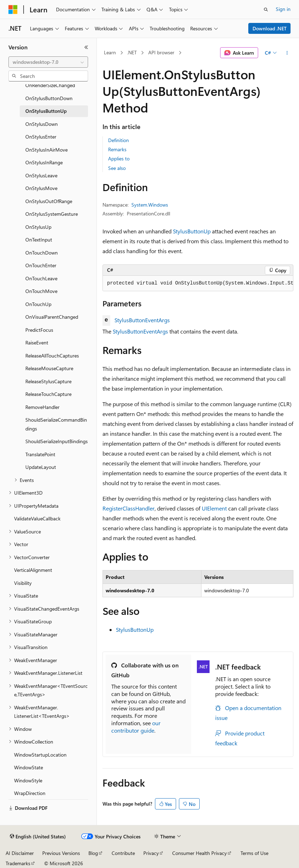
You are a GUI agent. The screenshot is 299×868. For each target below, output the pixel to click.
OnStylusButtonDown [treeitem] (49, 98)
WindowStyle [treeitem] (28, 780)
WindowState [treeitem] (29, 767)
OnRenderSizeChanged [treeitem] (50, 85)
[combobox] (48, 62)
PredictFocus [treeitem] (39, 330)
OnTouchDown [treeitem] (42, 253)
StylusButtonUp (192, 231)
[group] (198, 283)
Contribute (123, 853)
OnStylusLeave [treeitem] (41, 175)
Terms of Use (254, 853)
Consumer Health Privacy (200, 853)
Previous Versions (61, 853)
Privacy (151, 853)
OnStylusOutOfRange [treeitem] (49, 201)
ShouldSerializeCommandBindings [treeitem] (56, 424)
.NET (132, 52)
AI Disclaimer (20, 853)
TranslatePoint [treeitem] (40, 454)
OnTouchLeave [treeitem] (41, 278)
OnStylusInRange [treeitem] (44, 162)
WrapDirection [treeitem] (30, 793)
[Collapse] (86, 47)
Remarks (117, 149)
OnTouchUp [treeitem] (38, 304)
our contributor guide (136, 727)
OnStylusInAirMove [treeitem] (46, 150)
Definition (119, 140)
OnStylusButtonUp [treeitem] (46, 111)
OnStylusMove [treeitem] (41, 188)
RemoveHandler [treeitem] (42, 407)
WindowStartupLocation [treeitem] (40, 755)
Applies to (119, 158)
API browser (161, 52)
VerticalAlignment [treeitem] (33, 570)
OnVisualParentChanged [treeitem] (52, 317)
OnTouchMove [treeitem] (41, 291)
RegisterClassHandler (129, 508)
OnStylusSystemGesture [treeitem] (52, 214)
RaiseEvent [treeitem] (37, 343)
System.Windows (150, 205)
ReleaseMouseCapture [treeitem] (49, 368)
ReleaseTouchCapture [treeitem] (48, 394)
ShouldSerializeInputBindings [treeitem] (57, 441)
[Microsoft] (13, 10)
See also (117, 168)
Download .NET (270, 28)
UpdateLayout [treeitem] (41, 467)
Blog (93, 853)
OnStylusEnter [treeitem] (41, 137)
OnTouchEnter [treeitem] (41, 265)
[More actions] (287, 53)
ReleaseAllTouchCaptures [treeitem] (52, 356)
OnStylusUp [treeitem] (38, 227)
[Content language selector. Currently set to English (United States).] (38, 837)
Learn (110, 52)
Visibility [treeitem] (23, 583)
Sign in (283, 9)
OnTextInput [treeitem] (39, 240)
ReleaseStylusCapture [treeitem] (48, 381)
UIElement (214, 508)
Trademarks (18, 863)
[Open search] (266, 10)
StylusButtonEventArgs (142, 320)
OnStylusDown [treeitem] (42, 124)
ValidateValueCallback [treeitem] (37, 518)
